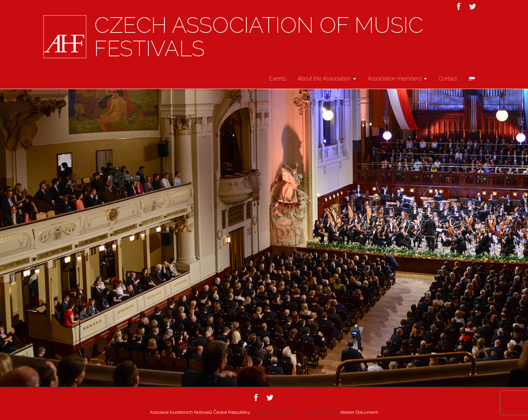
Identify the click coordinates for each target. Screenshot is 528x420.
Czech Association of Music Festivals (259, 37)
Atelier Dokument (359, 412)
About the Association (327, 79)
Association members (397, 79)
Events (277, 79)
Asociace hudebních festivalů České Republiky (200, 412)
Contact (448, 79)
